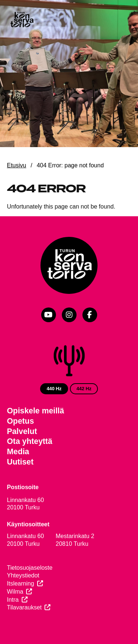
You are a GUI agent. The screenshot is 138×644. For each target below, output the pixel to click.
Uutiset (20, 462)
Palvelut (22, 431)
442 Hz (84, 389)
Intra (13, 600)
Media (18, 452)
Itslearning (21, 583)
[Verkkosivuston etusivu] (22, 20)
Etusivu (17, 165)
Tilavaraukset (24, 607)
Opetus (21, 421)
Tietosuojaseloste (30, 568)
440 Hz (54, 389)
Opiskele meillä (36, 411)
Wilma (15, 592)
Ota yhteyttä (30, 441)
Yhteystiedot (23, 575)
